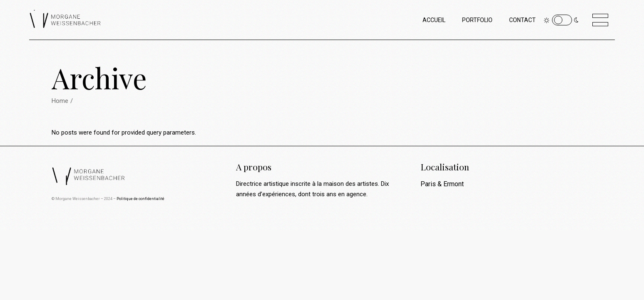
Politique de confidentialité (140, 199)
